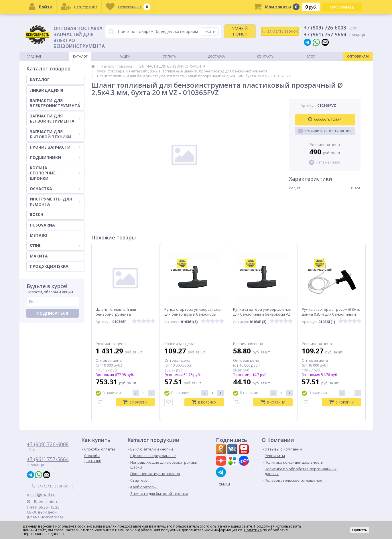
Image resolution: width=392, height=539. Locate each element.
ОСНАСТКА (55, 189)
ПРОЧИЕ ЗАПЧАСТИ (55, 147)
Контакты (266, 56)
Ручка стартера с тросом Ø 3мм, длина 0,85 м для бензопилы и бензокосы (331, 314)
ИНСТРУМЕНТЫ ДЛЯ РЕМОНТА (55, 201)
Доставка (216, 56)
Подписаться (52, 313)
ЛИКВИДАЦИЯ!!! (46, 90)
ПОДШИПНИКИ (55, 157)
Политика (253, 530)
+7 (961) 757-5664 (325, 34)
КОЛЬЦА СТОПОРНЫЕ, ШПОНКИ (55, 173)
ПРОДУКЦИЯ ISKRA (49, 266)
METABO (39, 235)
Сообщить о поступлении (325, 131)
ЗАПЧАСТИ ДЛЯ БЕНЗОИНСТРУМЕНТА (55, 118)
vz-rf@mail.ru (41, 495)
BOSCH (37, 214)
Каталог (80, 56)
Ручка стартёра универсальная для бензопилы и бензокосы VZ (262, 312)
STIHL (55, 246)
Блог (311, 56)
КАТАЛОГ (40, 79)
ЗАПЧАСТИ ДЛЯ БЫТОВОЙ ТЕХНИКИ (55, 134)
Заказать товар (325, 119)
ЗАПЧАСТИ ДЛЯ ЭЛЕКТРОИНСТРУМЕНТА (55, 103)
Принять (360, 530)
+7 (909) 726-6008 (325, 27)
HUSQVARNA (42, 225)
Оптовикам (358, 56)
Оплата (169, 56)
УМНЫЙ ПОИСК (240, 31)
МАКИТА (39, 256)
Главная (34, 56)
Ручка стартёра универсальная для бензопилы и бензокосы (193, 312)
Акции (125, 56)
